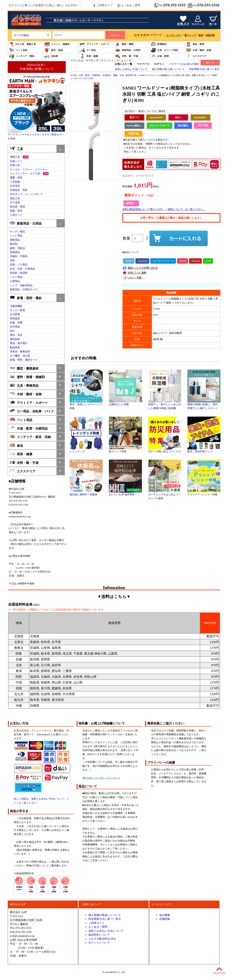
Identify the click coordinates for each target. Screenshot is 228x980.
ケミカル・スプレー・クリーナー (29, 170)
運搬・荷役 (16, 178)
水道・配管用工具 (128, 75)
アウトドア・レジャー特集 (204, 493)
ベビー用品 (16, 277)
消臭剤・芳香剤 (19, 256)
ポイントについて (99, 943)
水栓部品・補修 (110, 75)
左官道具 (15, 186)
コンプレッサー (174, 35)
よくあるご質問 (129, 5)
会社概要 (165, 915)
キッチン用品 (17, 232)
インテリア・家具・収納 (30, 437)
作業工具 (15, 165)
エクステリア (196, 56)
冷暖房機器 (16, 306)
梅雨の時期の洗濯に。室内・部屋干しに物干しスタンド (204, 405)
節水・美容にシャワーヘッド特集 (86, 405)
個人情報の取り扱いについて (168, 69)
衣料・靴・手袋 (126, 56)
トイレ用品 (16, 236)
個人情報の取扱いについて (105, 915)
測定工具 (15, 198)
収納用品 (15, 252)
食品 (16, 445)
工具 (16, 149)
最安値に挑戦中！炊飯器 (86, 493)
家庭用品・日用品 (128, 50)
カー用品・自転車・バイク (32, 411)
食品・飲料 (195, 44)
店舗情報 (165, 919)
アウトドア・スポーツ (95, 44)
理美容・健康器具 (20, 352)
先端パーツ (16, 161)
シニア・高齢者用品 (21, 285)
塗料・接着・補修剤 (27, 377)
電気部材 (15, 339)
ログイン (159, 64)
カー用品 (88, 50)
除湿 (201, 35)
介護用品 (15, 281)
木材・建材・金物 (198, 50)
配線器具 (15, 348)
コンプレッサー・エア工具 (25, 174)
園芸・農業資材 (24, 368)
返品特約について (99, 935)
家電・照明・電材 (26, 298)
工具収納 (15, 182)
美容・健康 (89, 56)
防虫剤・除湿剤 (19, 273)
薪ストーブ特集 (125, 450)
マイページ (143, 64)
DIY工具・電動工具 (22, 44)
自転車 (51, 56)
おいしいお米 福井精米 (125, 493)
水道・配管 (160, 56)
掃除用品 (15, 240)
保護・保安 (16, 211)
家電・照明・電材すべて (24, 360)
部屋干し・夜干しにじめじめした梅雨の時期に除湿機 (165, 405)
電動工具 (15, 157)
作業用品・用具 (19, 190)
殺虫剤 (14, 244)
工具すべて (16, 215)
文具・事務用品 (24, 385)
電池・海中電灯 (19, 343)
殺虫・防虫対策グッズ (204, 450)
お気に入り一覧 (123, 64)
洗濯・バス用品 (19, 265)
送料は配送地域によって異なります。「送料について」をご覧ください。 (164, 209)
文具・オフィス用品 (164, 50)
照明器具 (15, 319)
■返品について (131, 252)
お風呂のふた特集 (125, 403)
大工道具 (15, 203)
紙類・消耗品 (17, 248)
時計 (12, 331)
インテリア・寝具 (21, 56)
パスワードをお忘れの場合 (184, 64)
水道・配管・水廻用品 (29, 428)
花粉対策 (210, 35)
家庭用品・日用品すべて (24, 290)
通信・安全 (16, 335)
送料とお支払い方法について (131, 69)
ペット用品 (18, 50)
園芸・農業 (124, 44)
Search (115, 35)
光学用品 (15, 327)
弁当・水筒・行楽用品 (22, 269)
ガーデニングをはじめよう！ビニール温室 (165, 495)
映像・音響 (16, 323)
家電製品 (158, 44)
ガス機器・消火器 (20, 356)
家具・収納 (53, 50)
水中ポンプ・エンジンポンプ (26, 194)
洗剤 (12, 261)
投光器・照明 (17, 207)
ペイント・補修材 (57, 44)
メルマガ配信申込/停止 (102, 939)
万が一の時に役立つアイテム (165, 450)
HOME (74, 75)
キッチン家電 (17, 310)
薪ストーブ (190, 35)
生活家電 (15, 314)
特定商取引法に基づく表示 (204, 69)
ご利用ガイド (103, 5)
